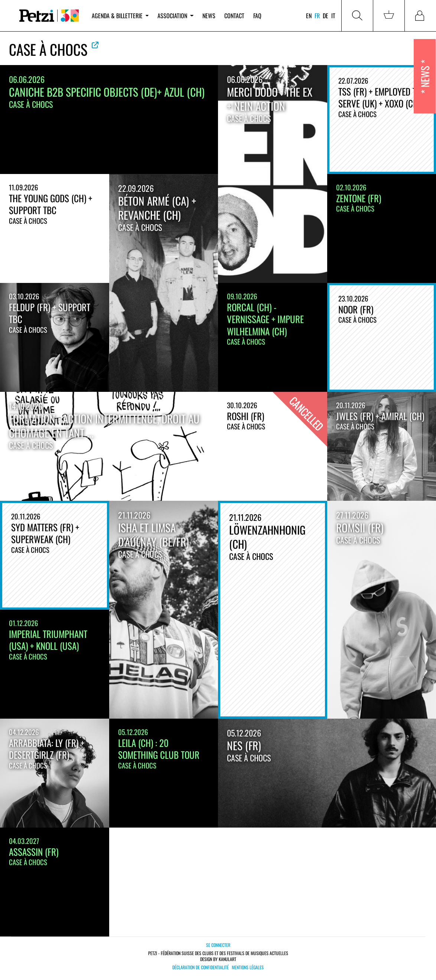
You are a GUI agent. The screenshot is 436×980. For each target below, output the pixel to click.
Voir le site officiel (95, 45)
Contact (234, 16)
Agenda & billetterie (120, 16)
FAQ (257, 16)
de (326, 16)
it (333, 16)
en (309, 16)
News (209, 16)
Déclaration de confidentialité (201, 967)
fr (317, 16)
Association (175, 16)
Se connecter (218, 945)
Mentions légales (248, 967)
